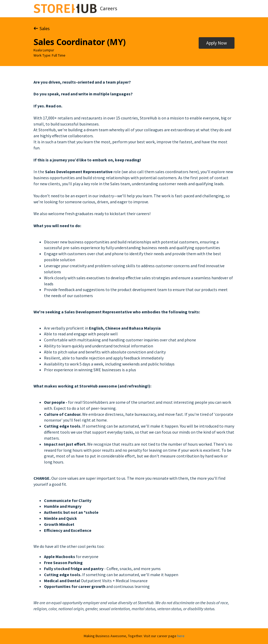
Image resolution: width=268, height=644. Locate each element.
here (181, 636)
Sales (42, 28)
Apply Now (217, 43)
